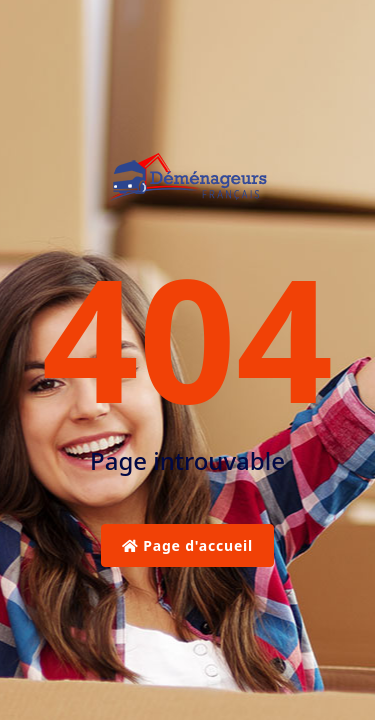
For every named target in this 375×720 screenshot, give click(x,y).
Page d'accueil (187, 545)
